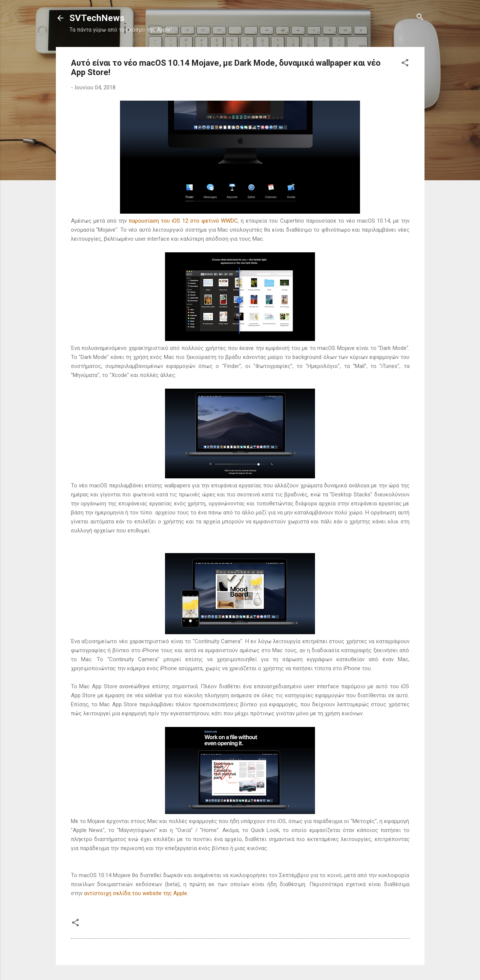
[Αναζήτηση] (420, 17)
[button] (405, 63)
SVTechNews (97, 18)
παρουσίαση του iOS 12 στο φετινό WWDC (183, 221)
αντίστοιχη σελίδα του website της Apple (136, 893)
